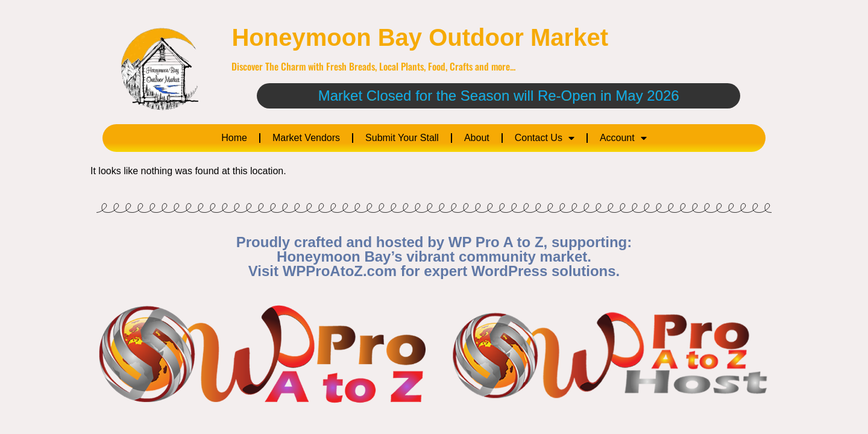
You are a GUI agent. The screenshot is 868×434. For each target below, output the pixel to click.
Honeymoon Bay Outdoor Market (420, 37)
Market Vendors (306, 138)
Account (623, 138)
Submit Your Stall (402, 138)
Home (234, 138)
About (477, 138)
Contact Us (545, 138)
